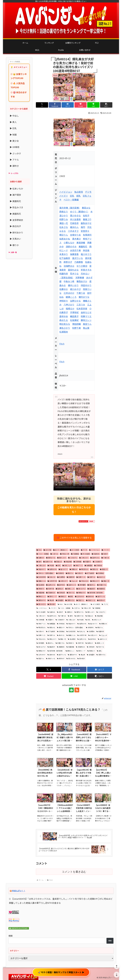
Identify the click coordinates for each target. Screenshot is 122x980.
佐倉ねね (96, 554)
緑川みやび (75, 289)
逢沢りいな (78, 258)
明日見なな (65, 324)
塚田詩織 (76, 324)
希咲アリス (78, 565)
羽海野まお (69, 266)
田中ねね (61, 585)
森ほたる (64, 320)
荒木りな (74, 274)
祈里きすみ (86, 270)
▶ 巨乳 (13, 128)
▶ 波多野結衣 (16, 220)
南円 (83, 227)
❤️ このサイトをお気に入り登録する (74, 538)
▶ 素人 (13, 122)
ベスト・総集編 (71, 200)
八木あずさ (73, 231)
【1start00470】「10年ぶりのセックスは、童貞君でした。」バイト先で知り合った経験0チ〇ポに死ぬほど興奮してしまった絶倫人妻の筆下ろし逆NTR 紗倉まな (61, 901)
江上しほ (74, 581)
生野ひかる (75, 301)
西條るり (64, 212)
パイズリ (64, 196)
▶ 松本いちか (16, 189)
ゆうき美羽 (82, 266)
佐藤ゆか (64, 289)
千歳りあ (81, 293)
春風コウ (87, 219)
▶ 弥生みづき (16, 207)
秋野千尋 (76, 328)
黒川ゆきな (75, 215)
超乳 (79, 196)
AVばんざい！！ (19, 891)
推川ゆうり (86, 254)
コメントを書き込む (74, 872)
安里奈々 (85, 231)
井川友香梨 (75, 219)
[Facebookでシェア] (55, 105)
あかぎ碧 (47, 550)
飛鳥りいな (91, 600)
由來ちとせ (86, 312)
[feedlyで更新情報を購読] (71, 690)
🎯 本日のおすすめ (19, 94)
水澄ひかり (63, 581)
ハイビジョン (66, 192)
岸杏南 (86, 250)
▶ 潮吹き (14, 166)
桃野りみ (64, 219)
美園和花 (83, 246)
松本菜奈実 (82, 308)
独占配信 (79, 192)
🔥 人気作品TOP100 (18, 85)
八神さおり (69, 305)
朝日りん (64, 235)
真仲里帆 (82, 585)
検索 (11, 936)
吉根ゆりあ (75, 235)
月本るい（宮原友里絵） (45, 573)
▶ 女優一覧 (13, 252)
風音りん (87, 324)
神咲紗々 (64, 301)
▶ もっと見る (13, 173)
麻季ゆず (68, 262)
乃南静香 (79, 262)
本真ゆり (64, 254)
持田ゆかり (86, 285)
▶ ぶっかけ (15, 153)
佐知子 (86, 215)
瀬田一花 (64, 223)
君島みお (58, 562)
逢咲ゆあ (64, 316)
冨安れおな (73, 270)
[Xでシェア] (42, 105)
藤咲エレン (86, 320)
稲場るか (70, 308)
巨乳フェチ (67, 565)
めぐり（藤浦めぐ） (79, 212)
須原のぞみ (71, 246)
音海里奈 (60, 600)
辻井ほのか (69, 293)
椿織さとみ (41, 581)
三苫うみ (81, 305)
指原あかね (65, 239)
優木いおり (73, 285)
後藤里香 (74, 254)
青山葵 (86, 328)
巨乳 (72, 196)
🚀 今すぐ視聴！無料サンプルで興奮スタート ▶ (61, 972)
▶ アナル (14, 160)
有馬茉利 (87, 235)
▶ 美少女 (14, 141)
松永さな (64, 227)
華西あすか (82, 281)
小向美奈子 (97, 562)
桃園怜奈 (64, 274)
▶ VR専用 (15, 147)
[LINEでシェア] (93, 105)
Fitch (62, 344)
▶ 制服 (13, 135)
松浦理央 (64, 332)
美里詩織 (81, 243)
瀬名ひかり (65, 328)
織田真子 (74, 316)
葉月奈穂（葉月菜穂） (70, 208)
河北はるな (84, 581)
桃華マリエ (86, 316)
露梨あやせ (86, 223)
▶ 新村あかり (16, 232)
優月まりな (84, 297)
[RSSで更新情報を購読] (77, 690)
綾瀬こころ (71, 297)
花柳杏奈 (74, 223)
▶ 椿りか (14, 245)
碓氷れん (74, 227)
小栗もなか (69, 243)
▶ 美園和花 (15, 201)
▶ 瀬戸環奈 (15, 195)
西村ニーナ (52, 596)
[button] (106, 105)
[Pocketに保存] (81, 105)
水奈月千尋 (75, 250)
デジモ (88, 192)
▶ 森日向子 (15, 226)
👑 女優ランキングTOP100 (19, 76)
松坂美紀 (74, 320)
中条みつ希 (69, 281)
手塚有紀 (74, 312)
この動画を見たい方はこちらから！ (74, 510)
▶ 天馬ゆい (15, 239)
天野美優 (80, 277)
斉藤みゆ (74, 569)
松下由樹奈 (65, 258)
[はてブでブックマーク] (68, 105)
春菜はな (86, 208)
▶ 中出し (14, 116)
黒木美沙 (76, 239)
